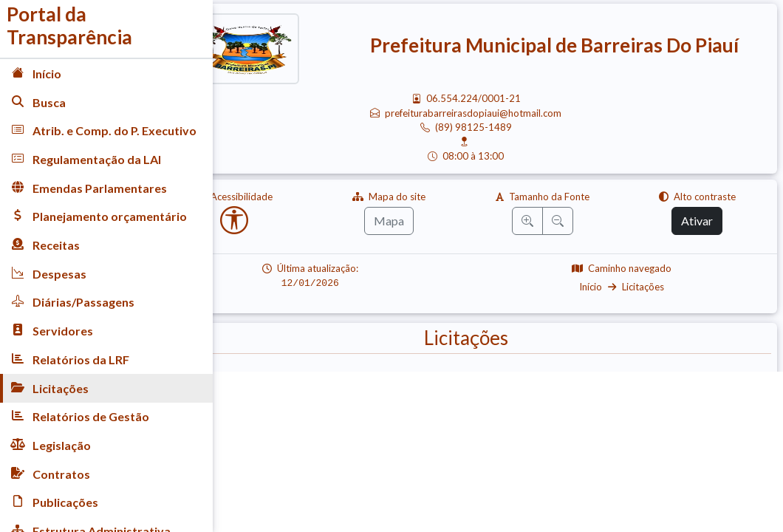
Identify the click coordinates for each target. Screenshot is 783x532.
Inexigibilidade (379, 415)
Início (607, 287)
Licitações (659, 287)
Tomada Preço (503, 387)
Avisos (267, 387)
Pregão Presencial (377, 387)
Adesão (481, 415)
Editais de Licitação (701, 415)
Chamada (724, 387)
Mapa (429, 221)
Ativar (705, 221)
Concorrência (576, 415)
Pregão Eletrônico (364, 443)
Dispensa (271, 415)
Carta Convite (620, 387)
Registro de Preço (637, 443)
